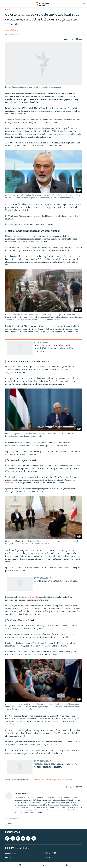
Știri (7, 10)
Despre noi (9, 858)
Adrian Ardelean (12, 30)
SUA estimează (27, 609)
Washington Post (55, 780)
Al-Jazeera (69, 780)
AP (40, 780)
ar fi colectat (33, 597)
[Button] (69, 40)
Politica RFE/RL (50, 853)
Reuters (35, 780)
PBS (63, 780)
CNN (47, 780)
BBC (43, 780)
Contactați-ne (10, 853)
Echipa (47, 858)
